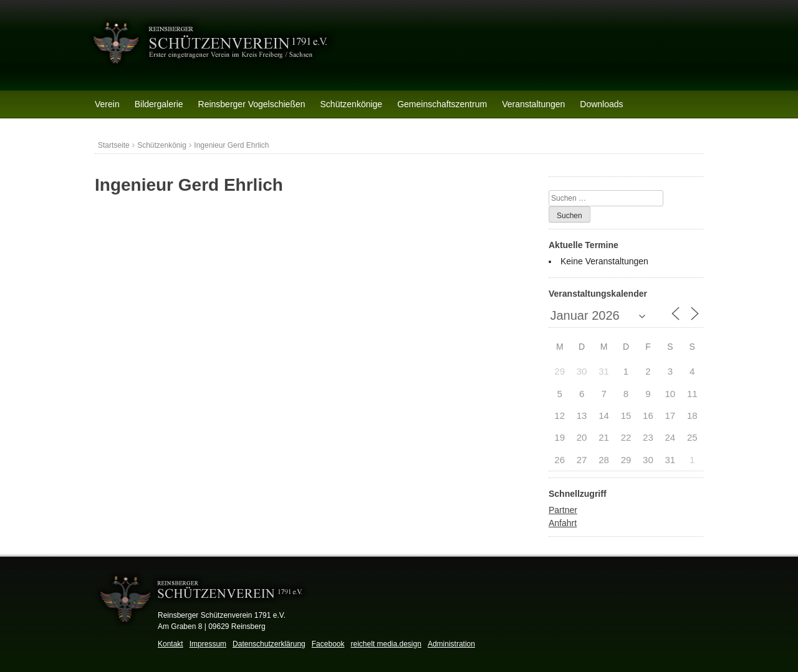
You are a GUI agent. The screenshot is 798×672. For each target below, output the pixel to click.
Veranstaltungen (533, 104)
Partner (563, 510)
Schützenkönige (352, 104)
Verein (107, 104)
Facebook (328, 644)
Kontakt (171, 644)
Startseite (114, 145)
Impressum (208, 644)
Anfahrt (563, 523)
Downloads (601, 104)
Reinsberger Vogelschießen (252, 104)
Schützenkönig (162, 145)
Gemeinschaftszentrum (442, 104)
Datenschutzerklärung (269, 644)
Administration (451, 644)
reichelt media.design (386, 644)
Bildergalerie (159, 104)
